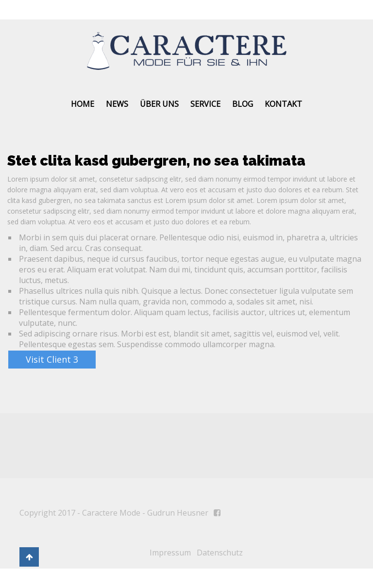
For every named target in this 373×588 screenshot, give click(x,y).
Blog (243, 104)
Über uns (159, 104)
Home (83, 104)
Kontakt (283, 104)
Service (205, 104)
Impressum (170, 553)
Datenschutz (220, 553)
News (117, 104)
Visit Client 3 (52, 359)
